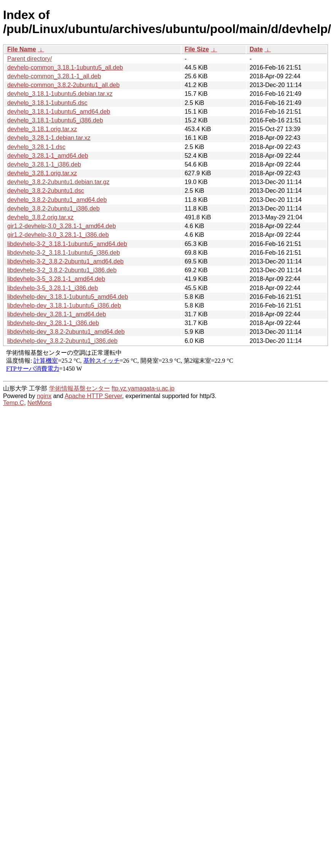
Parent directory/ (29, 59)
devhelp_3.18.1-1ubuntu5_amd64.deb (59, 112)
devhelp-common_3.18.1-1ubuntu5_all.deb (65, 67)
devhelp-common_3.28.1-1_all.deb (54, 76)
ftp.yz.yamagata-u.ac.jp (143, 388)
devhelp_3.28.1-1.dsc (36, 147)
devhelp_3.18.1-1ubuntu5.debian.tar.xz (60, 94)
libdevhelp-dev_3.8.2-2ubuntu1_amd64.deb (66, 332)
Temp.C (14, 403)
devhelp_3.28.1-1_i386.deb (44, 164)
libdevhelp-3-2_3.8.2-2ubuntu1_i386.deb (62, 270)
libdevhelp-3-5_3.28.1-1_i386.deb (53, 288)
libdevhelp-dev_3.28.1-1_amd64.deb (57, 314)
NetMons (40, 403)
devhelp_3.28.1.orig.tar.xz (42, 173)
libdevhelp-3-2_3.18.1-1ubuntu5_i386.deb (64, 253)
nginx (44, 396)
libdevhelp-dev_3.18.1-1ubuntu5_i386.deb (64, 305)
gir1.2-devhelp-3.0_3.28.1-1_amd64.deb (62, 226)
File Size (197, 49)
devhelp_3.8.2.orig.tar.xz (40, 217)
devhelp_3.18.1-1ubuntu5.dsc (47, 103)
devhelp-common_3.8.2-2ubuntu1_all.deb (63, 85)
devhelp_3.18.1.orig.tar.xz (42, 129)
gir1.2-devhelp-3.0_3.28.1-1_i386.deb (58, 235)
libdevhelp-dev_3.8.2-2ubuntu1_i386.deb (62, 341)
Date (256, 49)
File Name (22, 49)
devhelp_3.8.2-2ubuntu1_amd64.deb (57, 200)
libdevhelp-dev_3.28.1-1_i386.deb (53, 323)
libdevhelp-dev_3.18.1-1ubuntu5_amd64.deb (68, 297)
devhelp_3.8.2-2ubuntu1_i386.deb (53, 209)
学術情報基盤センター (80, 388)
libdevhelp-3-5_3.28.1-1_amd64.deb (56, 279)
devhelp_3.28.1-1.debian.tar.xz (49, 138)
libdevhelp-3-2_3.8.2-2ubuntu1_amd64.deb (65, 261)
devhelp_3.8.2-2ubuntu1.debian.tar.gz (58, 182)
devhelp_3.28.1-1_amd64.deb (48, 156)
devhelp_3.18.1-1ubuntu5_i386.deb (55, 120)
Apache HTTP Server (93, 396)
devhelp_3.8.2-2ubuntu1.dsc (46, 191)
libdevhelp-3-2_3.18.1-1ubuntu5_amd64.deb (67, 244)
